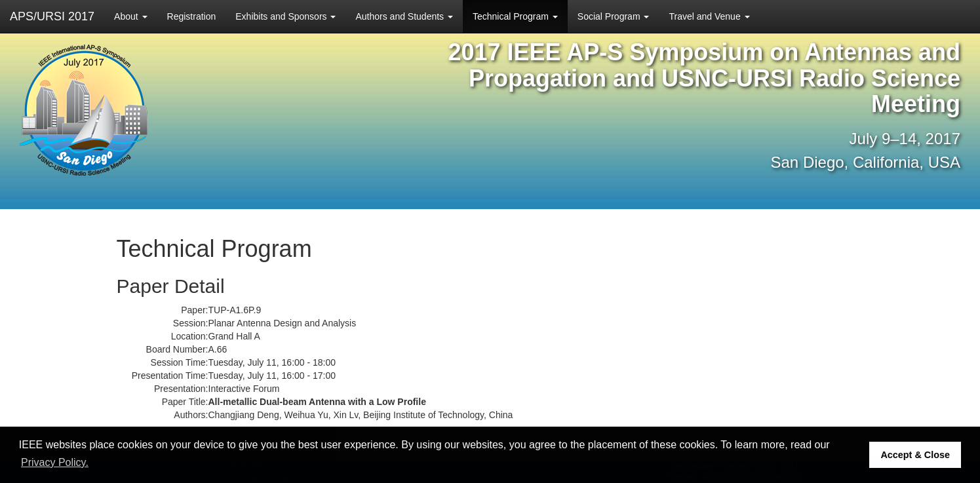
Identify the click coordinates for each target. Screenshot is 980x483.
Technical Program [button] (515, 16)
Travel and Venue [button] (709, 16)
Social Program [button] (614, 16)
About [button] (130, 16)
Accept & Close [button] (915, 455)
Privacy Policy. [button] (55, 462)
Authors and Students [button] (404, 16)
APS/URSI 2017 (52, 16)
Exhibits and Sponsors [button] (285, 16)
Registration (192, 16)
